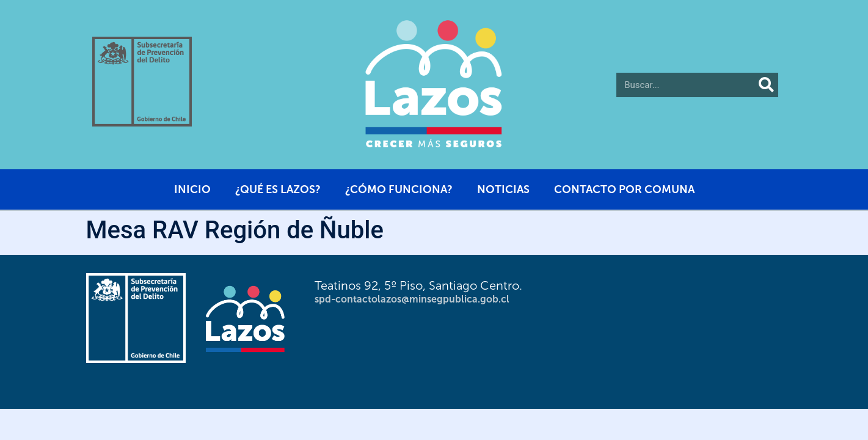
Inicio (192, 189)
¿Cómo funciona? (399, 189)
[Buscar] (766, 85)
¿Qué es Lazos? (278, 189)
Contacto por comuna (624, 189)
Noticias (503, 189)
